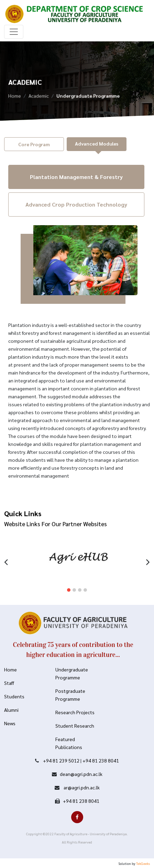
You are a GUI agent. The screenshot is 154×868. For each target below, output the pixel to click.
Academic (39, 97)
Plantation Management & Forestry (76, 177)
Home (15, 97)
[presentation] (6, 557)
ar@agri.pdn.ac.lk (81, 787)
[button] (69, 586)
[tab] (34, 144)
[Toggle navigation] (14, 32)
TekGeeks (143, 863)
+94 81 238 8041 (101, 760)
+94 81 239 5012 (61, 760)
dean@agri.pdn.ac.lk (81, 774)
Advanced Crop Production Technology (76, 204)
